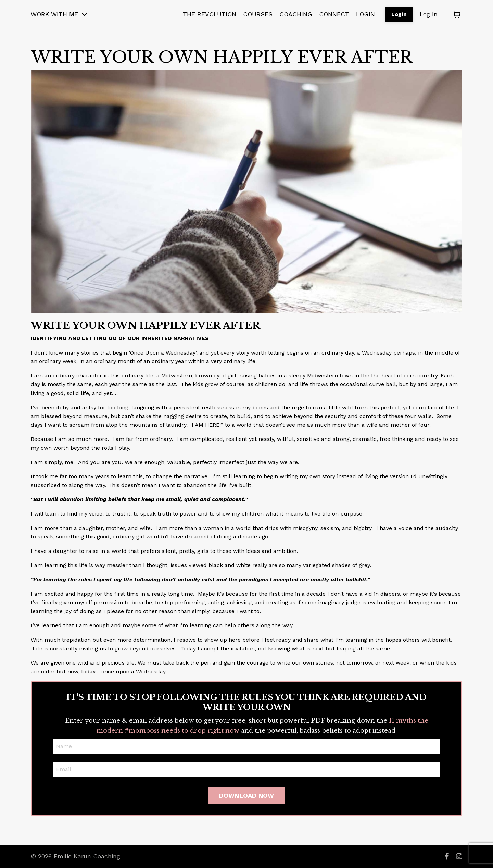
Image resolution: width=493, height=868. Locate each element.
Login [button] (399, 14)
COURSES (256, 14)
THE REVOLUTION (207, 14)
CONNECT (333, 14)
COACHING (294, 14)
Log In (428, 14)
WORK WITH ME (59, 14)
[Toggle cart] (457, 14)
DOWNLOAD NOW (247, 796)
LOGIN (364, 14)
